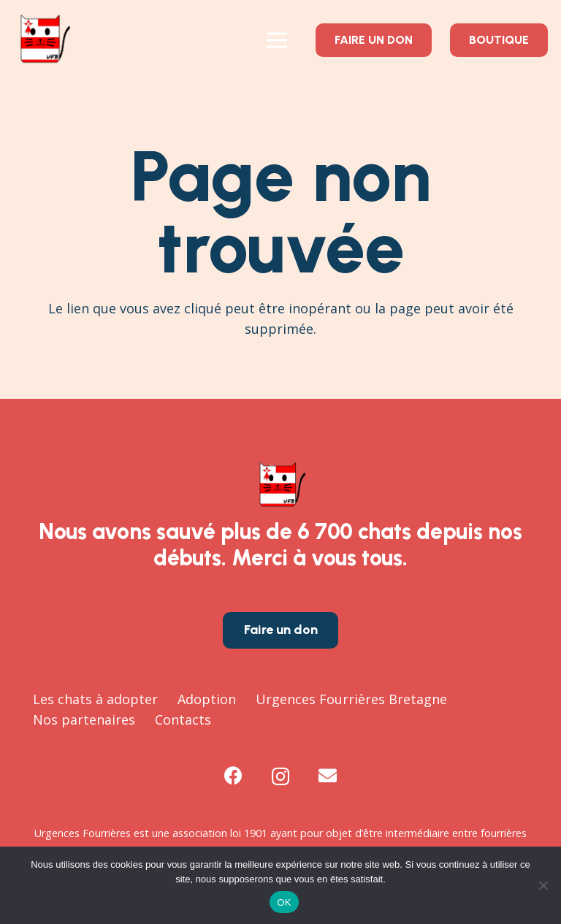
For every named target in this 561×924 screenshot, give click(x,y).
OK (284, 902)
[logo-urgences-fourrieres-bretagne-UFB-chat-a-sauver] (43, 40)
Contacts (183, 719)
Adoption (207, 699)
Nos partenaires (84, 719)
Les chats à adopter (95, 699)
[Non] (543, 885)
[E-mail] (328, 775)
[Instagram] (280, 776)
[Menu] (276, 40)
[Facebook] (233, 775)
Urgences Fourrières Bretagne (351, 699)
